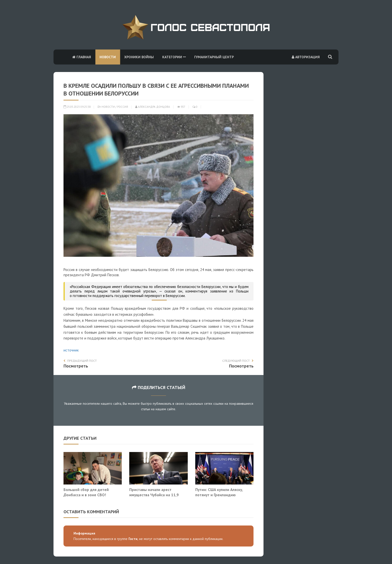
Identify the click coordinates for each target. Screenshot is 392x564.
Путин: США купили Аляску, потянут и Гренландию (219, 492)
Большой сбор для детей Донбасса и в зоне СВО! (86, 492)
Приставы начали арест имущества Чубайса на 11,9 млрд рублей (154, 495)
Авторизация (306, 57)
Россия (123, 107)
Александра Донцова (153, 107)
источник (71, 350)
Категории (174, 57)
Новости (108, 57)
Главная (82, 57)
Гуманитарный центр (214, 57)
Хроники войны (139, 57)
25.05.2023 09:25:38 (77, 107)
